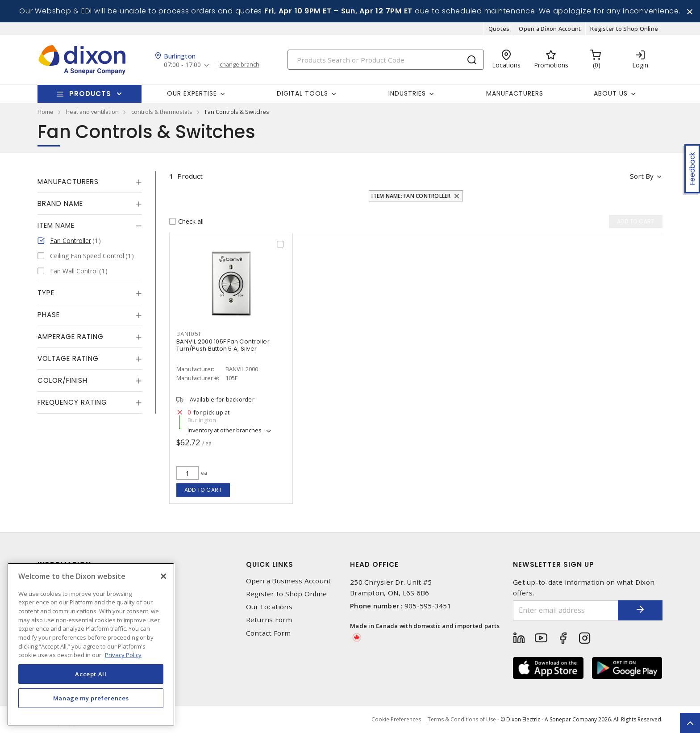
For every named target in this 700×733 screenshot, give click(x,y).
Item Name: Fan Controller (411, 196)
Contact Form (269, 633)
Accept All (91, 674)
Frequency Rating (72, 402)
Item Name (56, 225)
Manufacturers (515, 93)
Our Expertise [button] (192, 93)
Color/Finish (62, 380)
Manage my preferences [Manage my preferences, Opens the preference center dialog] (91, 698)
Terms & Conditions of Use (462, 719)
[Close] (163, 576)
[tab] (90, 182)
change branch (240, 65)
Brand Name (60, 203)
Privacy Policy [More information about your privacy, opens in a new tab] (123, 655)
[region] (91, 644)
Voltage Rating (68, 358)
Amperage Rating (71, 337)
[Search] (386, 60)
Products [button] (90, 94)
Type (46, 293)
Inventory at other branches (225, 430)
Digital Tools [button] (302, 93)
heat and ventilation (92, 112)
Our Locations (269, 607)
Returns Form (269, 620)
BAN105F (189, 334)
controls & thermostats (162, 112)
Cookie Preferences (396, 720)
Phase (49, 315)
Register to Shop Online (624, 29)
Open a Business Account (289, 581)
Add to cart (203, 490)
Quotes (499, 29)
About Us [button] (611, 93)
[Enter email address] (566, 610)
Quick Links (270, 564)
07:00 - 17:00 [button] (182, 65)
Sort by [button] (642, 176)
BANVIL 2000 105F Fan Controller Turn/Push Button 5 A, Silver (223, 345)
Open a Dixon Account (550, 29)
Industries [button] (407, 93)
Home (46, 112)
